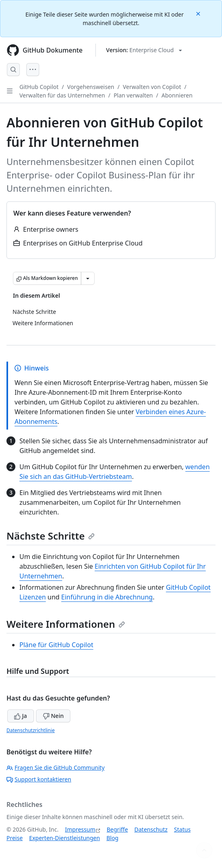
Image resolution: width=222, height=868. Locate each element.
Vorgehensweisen (91, 87)
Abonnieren (177, 95)
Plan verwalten (133, 95)
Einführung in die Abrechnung (107, 597)
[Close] (199, 13)
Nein (53, 716)
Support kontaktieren (39, 779)
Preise (15, 838)
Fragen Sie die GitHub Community (56, 767)
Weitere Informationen (66, 624)
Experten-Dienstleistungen (64, 838)
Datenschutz (151, 829)
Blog (112, 838)
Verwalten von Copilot (152, 87)
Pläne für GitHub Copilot (56, 645)
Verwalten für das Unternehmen (62, 95)
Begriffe (117, 829)
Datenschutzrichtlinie (31, 730)
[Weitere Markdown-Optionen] (88, 278)
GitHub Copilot (39, 87)
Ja (21, 716)
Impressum (80, 829)
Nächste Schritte (51, 536)
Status (182, 829)
